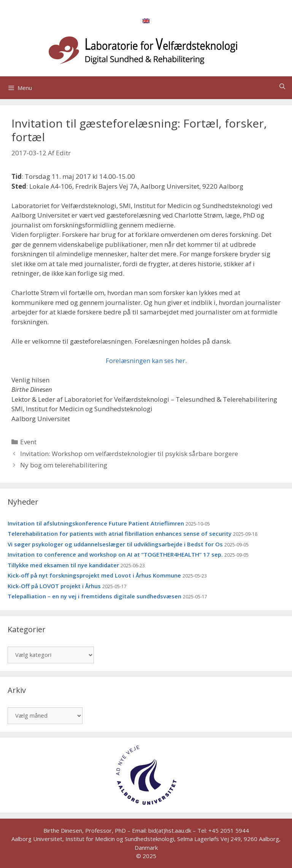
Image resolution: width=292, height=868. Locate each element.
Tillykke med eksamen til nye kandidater (63, 565)
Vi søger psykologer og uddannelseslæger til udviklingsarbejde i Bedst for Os (115, 544)
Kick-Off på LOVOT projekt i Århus (54, 586)
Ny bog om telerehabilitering (64, 465)
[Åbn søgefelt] (282, 86)
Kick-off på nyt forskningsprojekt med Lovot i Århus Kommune (94, 575)
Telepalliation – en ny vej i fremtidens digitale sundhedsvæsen (94, 596)
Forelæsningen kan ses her (145, 361)
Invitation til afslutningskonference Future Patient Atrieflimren (96, 523)
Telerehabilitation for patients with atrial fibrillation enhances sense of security (120, 533)
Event (28, 442)
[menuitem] (146, 21)
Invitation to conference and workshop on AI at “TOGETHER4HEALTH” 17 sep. (115, 554)
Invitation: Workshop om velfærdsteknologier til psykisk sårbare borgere (129, 454)
